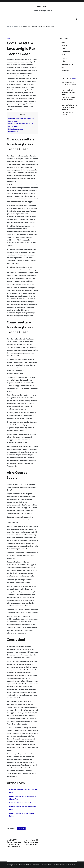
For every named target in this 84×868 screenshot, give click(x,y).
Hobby (64, 61)
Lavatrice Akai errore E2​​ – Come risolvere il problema (69, 107)
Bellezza (64, 45)
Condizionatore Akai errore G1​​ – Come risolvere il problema (68, 100)
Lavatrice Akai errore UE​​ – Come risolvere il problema (69, 85)
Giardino (64, 58)
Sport (63, 67)
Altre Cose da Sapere (16, 129)
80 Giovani (42, 7)
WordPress (71, 865)
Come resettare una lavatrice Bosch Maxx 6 (15, 843)
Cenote (47, 865)
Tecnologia (65, 71)
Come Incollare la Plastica (67, 114)
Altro (63, 42)
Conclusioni (13, 132)
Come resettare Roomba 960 (30, 842)
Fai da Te (10, 38)
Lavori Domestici (67, 64)
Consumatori (66, 52)
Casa (63, 48)
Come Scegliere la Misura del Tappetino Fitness (68, 92)
